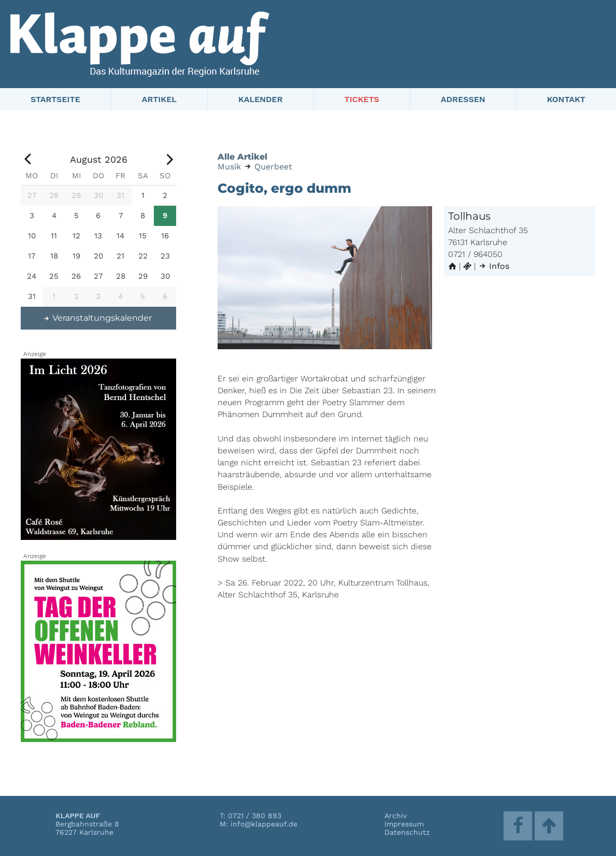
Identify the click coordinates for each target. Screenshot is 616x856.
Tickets (362, 99)
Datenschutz (407, 832)
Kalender (261, 99)
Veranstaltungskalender (97, 318)
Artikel (159, 99)
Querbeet (273, 167)
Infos (494, 266)
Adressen (463, 99)
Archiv (396, 816)
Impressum (404, 824)
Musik (229, 167)
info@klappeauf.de (264, 824)
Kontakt (566, 99)
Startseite (55, 99)
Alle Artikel (242, 157)
